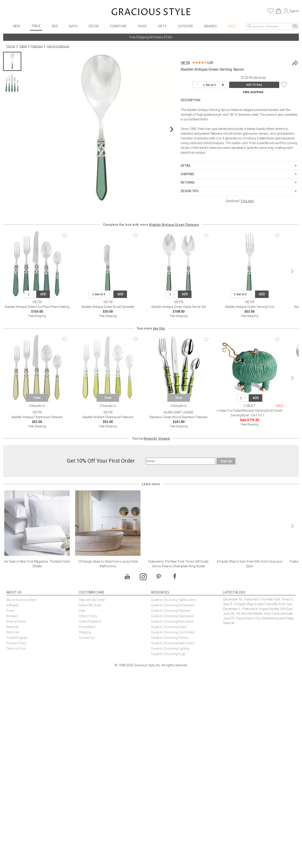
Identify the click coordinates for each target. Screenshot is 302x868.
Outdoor (185, 26)
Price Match (87, 627)
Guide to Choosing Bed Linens (172, 621)
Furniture (118, 26)
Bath (73, 26)
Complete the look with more (151, 225)
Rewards (13, 627)
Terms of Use (16, 649)
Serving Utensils (58, 46)
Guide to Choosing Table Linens (173, 600)
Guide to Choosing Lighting (171, 649)
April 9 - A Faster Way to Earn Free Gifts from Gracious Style (259, 604)
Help (82, 611)
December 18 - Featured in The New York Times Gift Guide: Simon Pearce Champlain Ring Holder (259, 599)
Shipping (85, 632)
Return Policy (88, 616)
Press (10, 611)
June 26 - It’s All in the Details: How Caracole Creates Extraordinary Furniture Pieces (259, 614)
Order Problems (90, 621)
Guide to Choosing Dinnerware (173, 605)
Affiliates (12, 605)
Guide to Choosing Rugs (168, 654)
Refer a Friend (16, 621)
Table (36, 26)
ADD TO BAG (254, 85)
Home (11, 46)
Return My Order (90, 605)
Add (43, 294)
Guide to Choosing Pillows (170, 638)
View (37, 398)
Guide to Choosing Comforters (173, 632)
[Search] (249, 26)
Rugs (142, 26)
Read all (229, 623)
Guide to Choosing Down (169, 627)
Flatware (37, 46)
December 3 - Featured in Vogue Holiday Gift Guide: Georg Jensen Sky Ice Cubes (259, 609)
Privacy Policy (16, 643)
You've (151, 439)
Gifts (162, 26)
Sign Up (226, 461)
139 (210, 62)
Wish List (13, 632)
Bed (55, 26)
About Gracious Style (21, 600)
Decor (94, 26)
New (17, 26)
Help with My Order (92, 600)
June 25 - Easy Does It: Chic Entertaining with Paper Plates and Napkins (259, 618)
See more (151, 328)
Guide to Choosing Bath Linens (173, 643)
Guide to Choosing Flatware (171, 611)
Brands (211, 26)
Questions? (240, 201)
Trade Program (17, 638)
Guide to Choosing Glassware (172, 616)
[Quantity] (211, 85)
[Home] (151, 12)
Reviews (12, 616)
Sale (232, 26)
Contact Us (87, 638)
